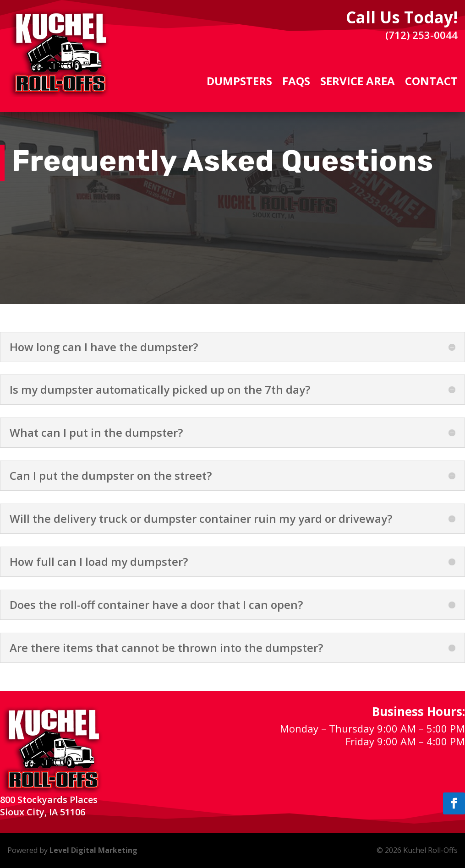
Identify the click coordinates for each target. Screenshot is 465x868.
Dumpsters (239, 83)
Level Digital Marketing (93, 850)
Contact (431, 83)
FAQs (296, 83)
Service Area (358, 83)
